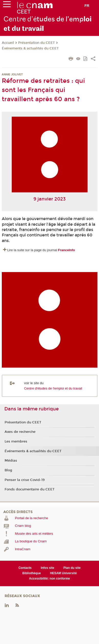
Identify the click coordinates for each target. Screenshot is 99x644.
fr (87, 6)
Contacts (25, 568)
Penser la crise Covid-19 (25, 480)
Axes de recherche (20, 432)
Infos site (48, 568)
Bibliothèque (32, 573)
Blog (8, 470)
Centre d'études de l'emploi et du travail (53, 388)
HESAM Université (63, 573)
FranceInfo (66, 250)
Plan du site (72, 568)
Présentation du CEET (36, 43)
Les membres (16, 441)
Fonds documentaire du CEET (30, 489)
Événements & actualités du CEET (30, 48)
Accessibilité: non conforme (50, 579)
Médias (11, 461)
